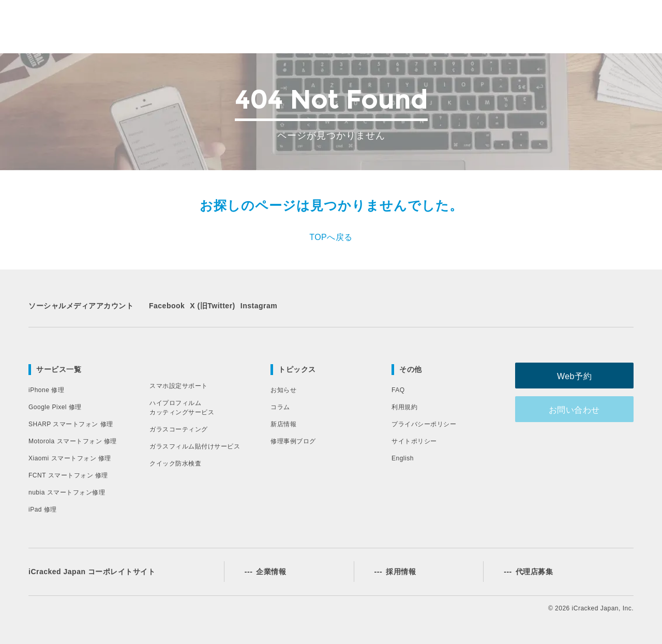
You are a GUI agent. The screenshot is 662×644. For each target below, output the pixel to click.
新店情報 (283, 424)
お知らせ (283, 390)
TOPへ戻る (331, 237)
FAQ (398, 390)
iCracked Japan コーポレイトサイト (92, 572)
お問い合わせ (582, 409)
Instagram (259, 306)
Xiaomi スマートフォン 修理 (70, 458)
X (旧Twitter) (212, 306)
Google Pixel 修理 (55, 407)
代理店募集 (528, 572)
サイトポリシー (414, 441)
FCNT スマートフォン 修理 (68, 475)
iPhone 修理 (46, 390)
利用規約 (404, 407)
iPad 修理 (43, 510)
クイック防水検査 (175, 463)
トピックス (297, 369)
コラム (280, 407)
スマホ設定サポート (179, 386)
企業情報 (266, 572)
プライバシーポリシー (424, 424)
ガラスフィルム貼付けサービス (195, 446)
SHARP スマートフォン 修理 (71, 424)
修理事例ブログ (293, 441)
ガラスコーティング (179, 429)
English (403, 458)
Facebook (167, 306)
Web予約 (582, 375)
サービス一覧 (59, 369)
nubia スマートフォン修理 (67, 492)
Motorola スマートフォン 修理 (73, 441)
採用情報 (395, 572)
